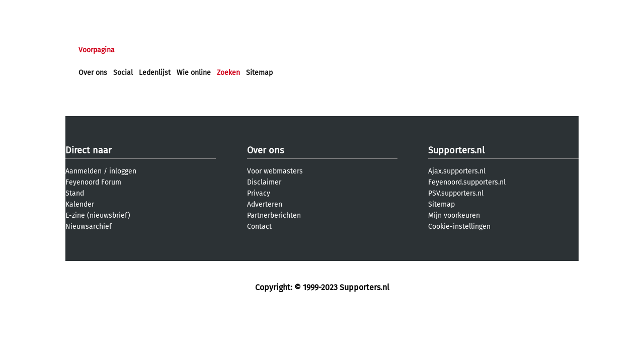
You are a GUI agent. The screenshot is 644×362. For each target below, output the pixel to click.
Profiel (286, 50)
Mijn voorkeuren (454, 215)
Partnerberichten (274, 215)
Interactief (218, 50)
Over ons (93, 73)
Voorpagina (97, 50)
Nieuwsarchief (89, 227)
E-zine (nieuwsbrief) (98, 215)
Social (123, 73)
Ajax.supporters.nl (457, 171)
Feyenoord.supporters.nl (467, 182)
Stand (75, 193)
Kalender (80, 204)
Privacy (259, 193)
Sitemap (259, 73)
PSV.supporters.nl (456, 193)
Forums (176, 50)
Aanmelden (84, 171)
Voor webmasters (275, 171)
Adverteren (265, 204)
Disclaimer (264, 182)
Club (255, 50)
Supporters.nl (456, 150)
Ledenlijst (155, 73)
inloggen (123, 171)
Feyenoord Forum (93, 182)
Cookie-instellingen (459, 227)
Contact (259, 227)
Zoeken (228, 73)
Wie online (194, 73)
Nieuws (140, 50)
